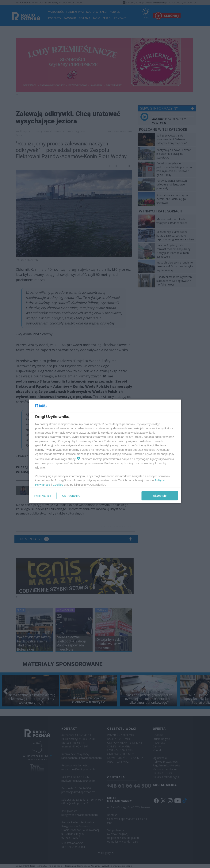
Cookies (58, 484)
